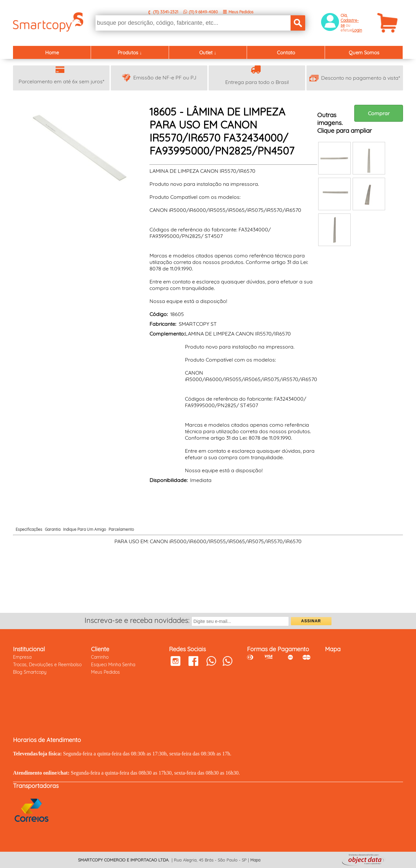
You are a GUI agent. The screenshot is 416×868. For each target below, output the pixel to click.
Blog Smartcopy (30, 672)
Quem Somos (364, 53)
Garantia (53, 529)
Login (357, 30)
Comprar (379, 113)
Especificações (29, 529)
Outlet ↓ (208, 53)
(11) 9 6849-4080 (203, 12)
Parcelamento (121, 529)
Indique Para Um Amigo (84, 529)
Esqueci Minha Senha (113, 665)
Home (52, 53)
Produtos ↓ (130, 53)
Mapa (255, 860)
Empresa (22, 657)
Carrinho (100, 657)
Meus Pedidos (241, 12)
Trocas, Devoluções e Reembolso (47, 665)
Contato (286, 53)
